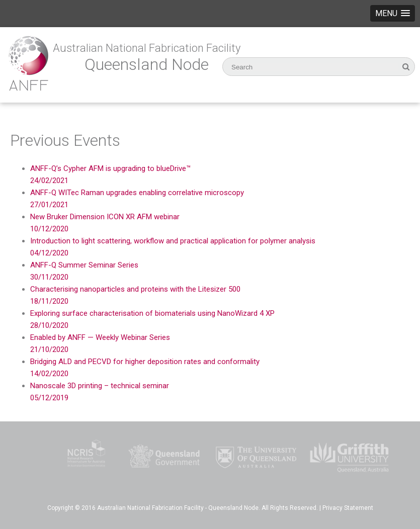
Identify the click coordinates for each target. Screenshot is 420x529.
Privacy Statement (348, 508)
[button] (393, 13)
